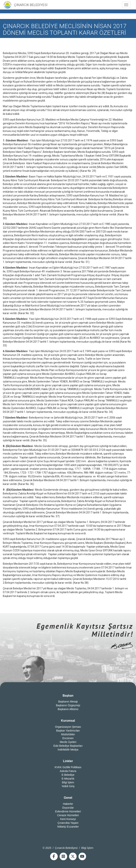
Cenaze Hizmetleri (68, 815)
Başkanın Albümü (68, 709)
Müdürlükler (68, 734)
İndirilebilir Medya (68, 750)
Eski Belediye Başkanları (68, 746)
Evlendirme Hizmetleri (68, 811)
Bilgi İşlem (68, 782)
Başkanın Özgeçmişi (68, 705)
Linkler (68, 761)
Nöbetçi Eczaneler (68, 827)
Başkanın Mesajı (68, 702)
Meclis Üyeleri (68, 742)
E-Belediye (68, 775)
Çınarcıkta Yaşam (68, 823)
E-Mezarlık (68, 779)
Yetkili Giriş (68, 786)
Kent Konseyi (68, 819)
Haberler (68, 804)
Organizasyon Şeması (68, 727)
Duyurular (68, 808)
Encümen (68, 738)
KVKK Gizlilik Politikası (68, 767)
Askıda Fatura (68, 771)
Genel (68, 798)
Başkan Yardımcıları (68, 731)
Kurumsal (68, 721)
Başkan (68, 696)
